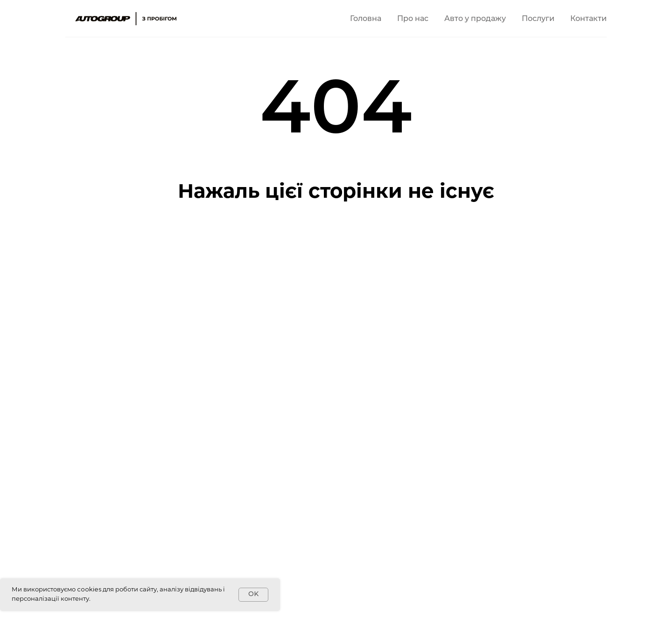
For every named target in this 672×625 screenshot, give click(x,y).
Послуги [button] (538, 19)
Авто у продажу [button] (475, 19)
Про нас (413, 19)
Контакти (588, 19)
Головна (366, 19)
